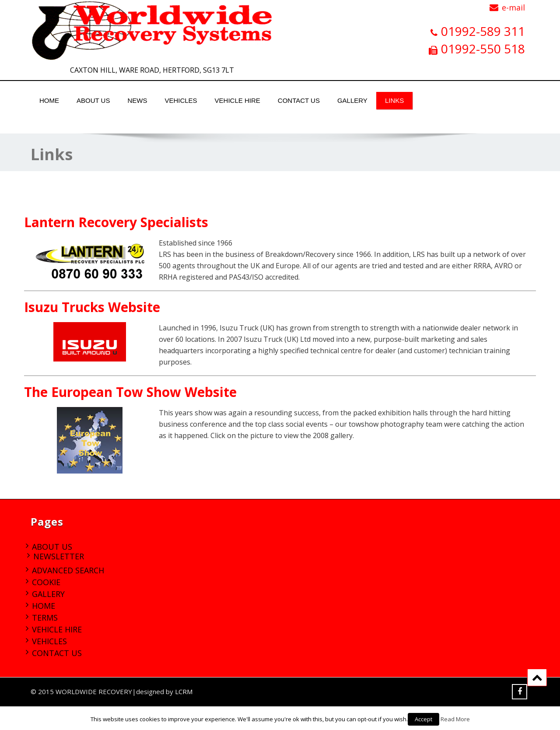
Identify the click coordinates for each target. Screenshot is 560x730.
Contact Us (299, 100)
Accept (423, 719)
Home (49, 100)
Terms (45, 618)
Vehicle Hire (238, 100)
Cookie (46, 582)
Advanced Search (68, 570)
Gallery (352, 100)
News (137, 100)
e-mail (513, 7)
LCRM (184, 691)
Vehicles (181, 100)
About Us (93, 100)
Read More (455, 719)
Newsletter (59, 556)
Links (394, 100)
